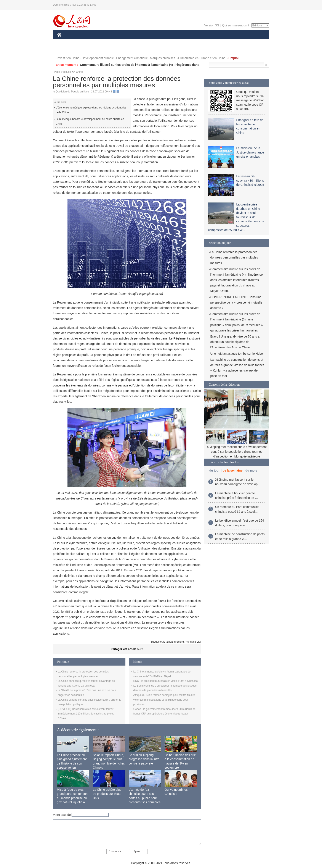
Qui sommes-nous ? (236, 25)
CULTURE (160, 41)
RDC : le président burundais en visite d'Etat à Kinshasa (166, 681)
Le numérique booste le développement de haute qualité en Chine (90, 121)
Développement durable (98, 58)
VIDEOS (83, 49)
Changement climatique (132, 58)
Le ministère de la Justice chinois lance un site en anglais (250, 152)
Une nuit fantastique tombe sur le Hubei (237, 354)
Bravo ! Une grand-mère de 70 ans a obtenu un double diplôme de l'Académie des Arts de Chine (235, 342)
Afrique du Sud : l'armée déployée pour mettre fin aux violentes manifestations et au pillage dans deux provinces (164, 700)
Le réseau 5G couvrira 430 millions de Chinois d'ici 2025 (250, 180)
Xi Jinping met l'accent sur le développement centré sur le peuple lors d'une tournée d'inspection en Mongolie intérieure (237, 452)
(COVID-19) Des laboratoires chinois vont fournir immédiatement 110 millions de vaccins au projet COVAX (86, 714)
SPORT (215, 41)
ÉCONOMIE (83, 41)
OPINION (254, 41)
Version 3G (212, 25)
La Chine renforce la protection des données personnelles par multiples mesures (234, 257)
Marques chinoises (163, 58)
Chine (79, 72)
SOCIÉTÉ (179, 41)
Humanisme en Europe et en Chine (202, 58)
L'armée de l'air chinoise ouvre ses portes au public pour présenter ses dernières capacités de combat (145, 798)
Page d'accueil (62, 72)
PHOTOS (66, 49)
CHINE (65, 41)
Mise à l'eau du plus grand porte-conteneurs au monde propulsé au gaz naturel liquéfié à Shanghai (73, 798)
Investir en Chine (68, 58)
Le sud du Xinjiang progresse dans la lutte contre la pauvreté (144, 759)
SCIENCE (140, 41)
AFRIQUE (121, 41)
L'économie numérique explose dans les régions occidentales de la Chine (91, 110)
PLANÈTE (198, 41)
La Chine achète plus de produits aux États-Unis (107, 794)
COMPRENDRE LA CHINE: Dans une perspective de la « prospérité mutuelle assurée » (236, 302)
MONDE (103, 41)
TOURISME (234, 41)
